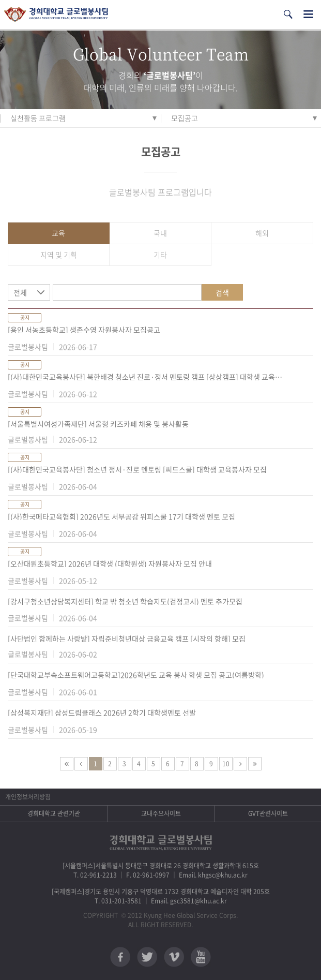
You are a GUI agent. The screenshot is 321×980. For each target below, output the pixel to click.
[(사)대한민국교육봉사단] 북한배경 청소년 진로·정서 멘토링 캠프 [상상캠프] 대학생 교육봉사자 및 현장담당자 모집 (148, 377)
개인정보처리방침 (28, 797)
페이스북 (120, 957)
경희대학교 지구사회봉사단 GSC (56, 15)
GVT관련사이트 (268, 813)
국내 (160, 233)
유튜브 (201, 957)
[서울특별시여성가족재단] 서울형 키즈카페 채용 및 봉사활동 (98, 424)
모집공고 (185, 118)
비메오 (174, 957)
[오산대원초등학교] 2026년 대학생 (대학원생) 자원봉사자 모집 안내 (110, 563)
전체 (20, 292)
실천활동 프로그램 (38, 118)
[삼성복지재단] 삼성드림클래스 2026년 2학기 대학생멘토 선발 (102, 712)
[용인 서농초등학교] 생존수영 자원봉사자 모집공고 (84, 330)
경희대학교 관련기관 (54, 813)
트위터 (147, 957)
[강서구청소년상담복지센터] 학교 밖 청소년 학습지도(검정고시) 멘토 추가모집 (125, 601)
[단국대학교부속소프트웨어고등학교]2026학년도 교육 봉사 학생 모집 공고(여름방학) (136, 675)
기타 (160, 255)
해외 (262, 233)
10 (226, 764)
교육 (58, 233)
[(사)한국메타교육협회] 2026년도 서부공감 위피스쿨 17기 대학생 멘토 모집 (121, 516)
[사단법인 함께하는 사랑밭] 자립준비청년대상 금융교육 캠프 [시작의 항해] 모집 (127, 639)
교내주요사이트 (161, 813)
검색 (222, 292)
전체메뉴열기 (308, 14)
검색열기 (288, 14)
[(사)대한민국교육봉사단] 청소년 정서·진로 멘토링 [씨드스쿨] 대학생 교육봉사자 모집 (137, 469)
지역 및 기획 (59, 255)
